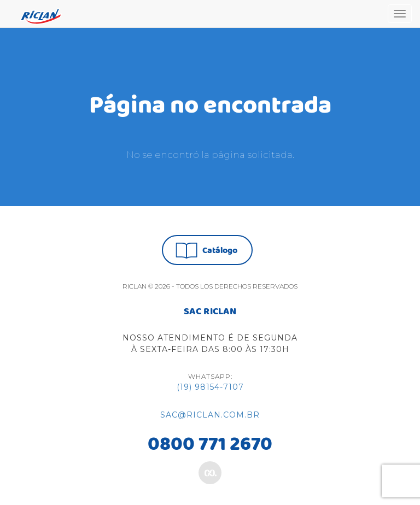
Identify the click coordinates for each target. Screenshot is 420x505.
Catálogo (206, 251)
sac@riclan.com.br (210, 415)
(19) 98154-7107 (210, 387)
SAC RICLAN (210, 312)
